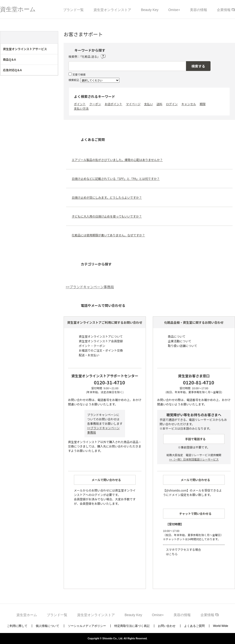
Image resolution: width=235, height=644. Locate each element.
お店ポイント (113, 104)
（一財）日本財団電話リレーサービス (194, 459)
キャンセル (189, 104)
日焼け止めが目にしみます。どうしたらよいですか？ (107, 197)
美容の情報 (199, 10)
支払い (149, 104)
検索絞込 (74, 80)
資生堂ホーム (18, 9)
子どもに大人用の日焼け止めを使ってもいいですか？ (107, 216)
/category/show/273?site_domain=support (54, 61)
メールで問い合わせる (106, 480)
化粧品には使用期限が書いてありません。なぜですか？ (108, 235)
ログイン (172, 104)
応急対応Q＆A (12, 70)
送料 (159, 104)
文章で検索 (79, 74)
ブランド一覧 (73, 10)
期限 (203, 104)
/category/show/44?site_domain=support (54, 50)
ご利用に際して (17, 626)
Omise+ (174, 10)
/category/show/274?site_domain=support (54, 71)
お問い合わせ (167, 626)
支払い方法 (81, 108)
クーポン (95, 104)
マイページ (133, 104)
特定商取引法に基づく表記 (132, 626)
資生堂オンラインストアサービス (25, 49)
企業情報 (224, 10)
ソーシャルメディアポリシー (87, 626)
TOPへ (225, 626)
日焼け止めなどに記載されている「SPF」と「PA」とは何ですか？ (116, 178)
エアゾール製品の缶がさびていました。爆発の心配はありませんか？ (117, 160)
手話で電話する (195, 439)
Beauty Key (150, 10)
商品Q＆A (9, 59)
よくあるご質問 (194, 626)
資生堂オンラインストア (112, 10)
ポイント (80, 104)
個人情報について (47, 626)
